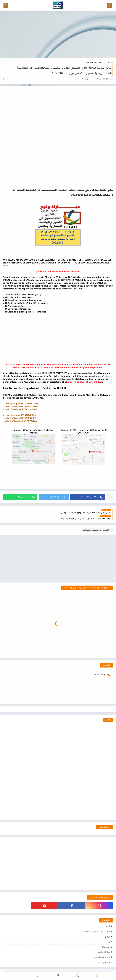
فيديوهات (106, 942)
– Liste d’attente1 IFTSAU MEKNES (21, 407)
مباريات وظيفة (104, 947)
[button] (88, 497)
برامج (107, 931)
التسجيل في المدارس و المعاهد (98, 63)
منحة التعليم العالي (102, 952)
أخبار (108, 921)
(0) (6, 79)
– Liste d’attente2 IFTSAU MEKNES (21, 410)
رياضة (107, 936)
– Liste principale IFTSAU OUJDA (19, 416)
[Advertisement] (58, 34)
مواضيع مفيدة (104, 957)
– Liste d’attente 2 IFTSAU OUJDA (20, 421)
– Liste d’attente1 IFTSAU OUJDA (19, 418)
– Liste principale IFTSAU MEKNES (21, 404)
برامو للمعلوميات (87, 970)
